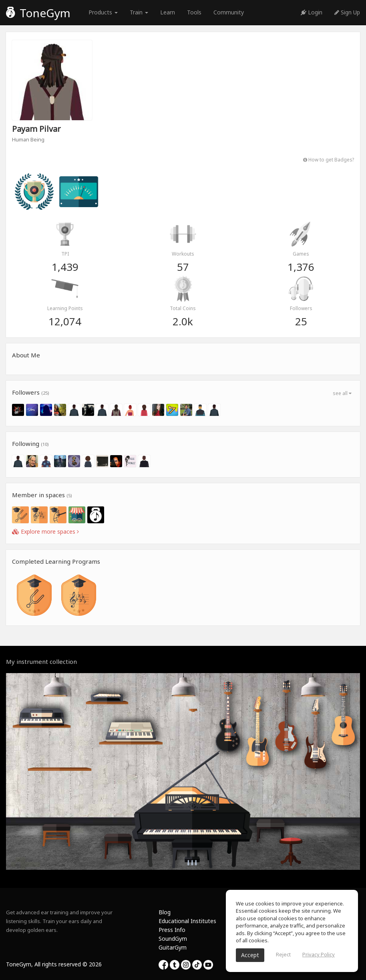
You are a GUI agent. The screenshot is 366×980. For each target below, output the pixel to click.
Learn (168, 12)
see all (342, 393)
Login (312, 12)
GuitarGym (173, 947)
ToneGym (38, 13)
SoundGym (173, 939)
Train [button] (139, 12)
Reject (283, 954)
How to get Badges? (329, 159)
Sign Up (347, 12)
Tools (194, 12)
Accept (250, 955)
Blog (165, 912)
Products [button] (103, 12)
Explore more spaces (45, 531)
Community (229, 12)
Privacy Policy (319, 954)
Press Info (172, 930)
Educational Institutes (187, 921)
